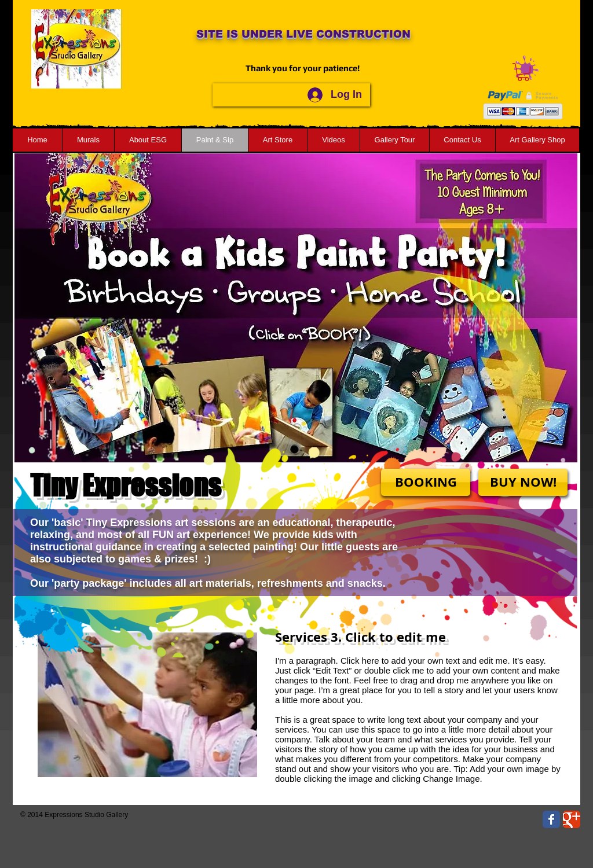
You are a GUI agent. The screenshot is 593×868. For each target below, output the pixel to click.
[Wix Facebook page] (551, 819)
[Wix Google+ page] (572, 819)
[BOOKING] (426, 482)
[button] (523, 72)
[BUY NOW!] (523, 482)
